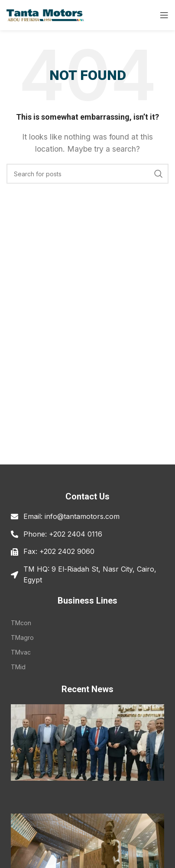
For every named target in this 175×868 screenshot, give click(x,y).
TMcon (21, 623)
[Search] (87, 174)
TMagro (22, 637)
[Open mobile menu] (164, 15)
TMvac (21, 652)
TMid (18, 667)
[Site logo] (45, 14)
